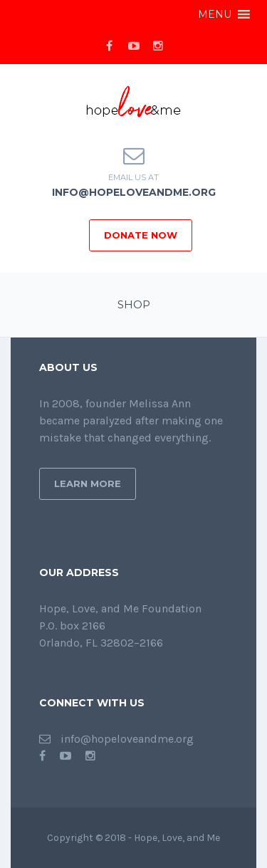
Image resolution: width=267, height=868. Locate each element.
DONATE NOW (141, 235)
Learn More (88, 483)
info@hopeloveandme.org (134, 192)
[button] (215, 14)
